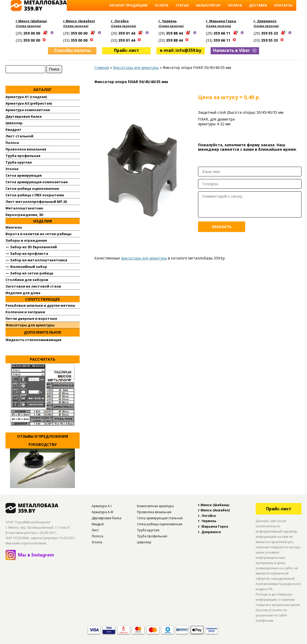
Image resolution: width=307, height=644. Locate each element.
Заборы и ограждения (26, 240)
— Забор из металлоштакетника (36, 259)
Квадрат (13, 129)
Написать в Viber (235, 50)
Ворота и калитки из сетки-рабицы (39, 233)
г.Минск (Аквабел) (79, 21)
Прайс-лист (127, 50)
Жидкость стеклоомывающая (33, 339)
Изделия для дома (23, 292)
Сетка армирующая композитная (37, 181)
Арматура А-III (102, 511)
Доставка (258, 5)
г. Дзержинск (265, 21)
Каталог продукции (128, 5)
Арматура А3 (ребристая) (29, 103)
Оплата (235, 5)
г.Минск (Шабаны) (31, 21)
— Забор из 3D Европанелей (31, 246)
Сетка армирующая (24, 175)
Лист (95, 529)
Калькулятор (208, 5)
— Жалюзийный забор (26, 266)
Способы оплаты (72, 50)
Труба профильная (23, 155)
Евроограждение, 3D (24, 214)
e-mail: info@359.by (180, 50)
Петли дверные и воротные (31, 318)
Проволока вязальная (26, 149)
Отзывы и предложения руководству (43, 440)
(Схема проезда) (28, 26)
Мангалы (14, 227)
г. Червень (168, 21)
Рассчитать (43, 358)
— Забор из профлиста (27, 253)
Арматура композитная (28, 109)
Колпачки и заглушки (25, 311)
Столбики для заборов (27, 279)
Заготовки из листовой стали (33, 286)
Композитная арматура (155, 505)
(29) (28, 33)
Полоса (12, 142)
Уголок (12, 168)
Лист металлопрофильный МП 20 (36, 201)
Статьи (182, 5)
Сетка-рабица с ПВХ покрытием (35, 194)
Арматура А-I (102, 505)
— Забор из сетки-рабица (29, 273)
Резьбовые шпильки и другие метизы (40, 305)
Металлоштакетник (24, 208)
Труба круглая (19, 162)
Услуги (161, 5)
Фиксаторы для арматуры (30, 324)
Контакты (283, 5)
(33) (28, 40)
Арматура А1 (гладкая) (26, 96)
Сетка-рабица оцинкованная (32, 188)
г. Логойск (120, 21)
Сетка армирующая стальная (160, 517)
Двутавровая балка (24, 116)
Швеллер (14, 122)
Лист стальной (19, 136)
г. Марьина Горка (221, 21)
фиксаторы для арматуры (144, 258)
